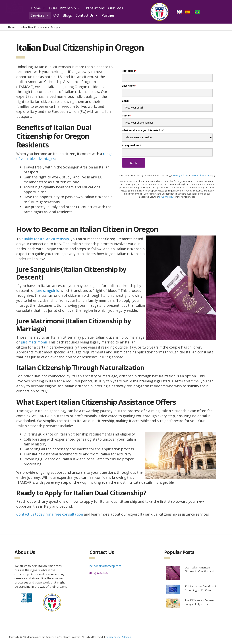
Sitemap (127, 637)
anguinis (52, 290)
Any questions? (131, 145)
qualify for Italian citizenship (45, 239)
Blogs (67, 15)
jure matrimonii (34, 342)
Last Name (129, 86)
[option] (188, 12)
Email (126, 101)
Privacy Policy (180, 175)
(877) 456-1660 (99, 573)
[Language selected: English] (190, 12)
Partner (108, 15)
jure (39, 290)
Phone (126, 116)
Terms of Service (200, 175)
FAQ (56, 15)
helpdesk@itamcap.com (105, 566)
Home (38, 8)
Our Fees (116, 8)
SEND (134, 163)
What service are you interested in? (143, 130)
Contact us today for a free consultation (50, 514)
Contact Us (87, 15)
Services (40, 15)
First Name (129, 71)
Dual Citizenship (65, 8)
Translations (94, 8)
